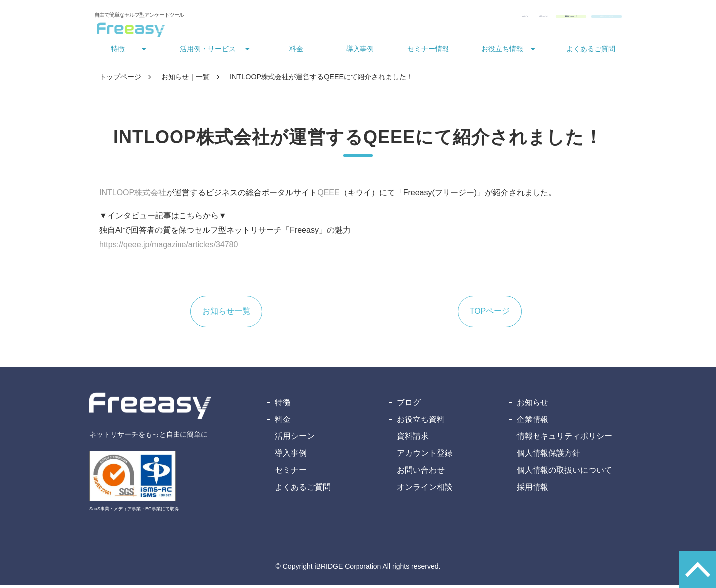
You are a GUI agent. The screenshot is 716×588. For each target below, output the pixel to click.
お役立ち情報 (502, 52)
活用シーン (295, 439)
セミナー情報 (428, 52)
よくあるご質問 (591, 52)
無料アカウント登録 (582, 19)
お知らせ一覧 (226, 314)
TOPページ (490, 314)
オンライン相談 (425, 490)
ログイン (392, 19)
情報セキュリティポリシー (564, 439)
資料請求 (413, 439)
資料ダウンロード (502, 19)
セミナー (291, 473)
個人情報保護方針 (548, 456)
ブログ (409, 405)
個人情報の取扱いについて (564, 473)
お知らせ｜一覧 (185, 80)
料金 (296, 52)
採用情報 (533, 490)
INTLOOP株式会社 (133, 196)
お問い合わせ (438, 19)
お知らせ (533, 405)
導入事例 (360, 52)
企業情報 (533, 422)
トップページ (120, 80)
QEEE (328, 196)
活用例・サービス (208, 52)
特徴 (118, 52)
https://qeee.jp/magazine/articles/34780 (169, 247)
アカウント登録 (425, 456)
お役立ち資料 (421, 422)
